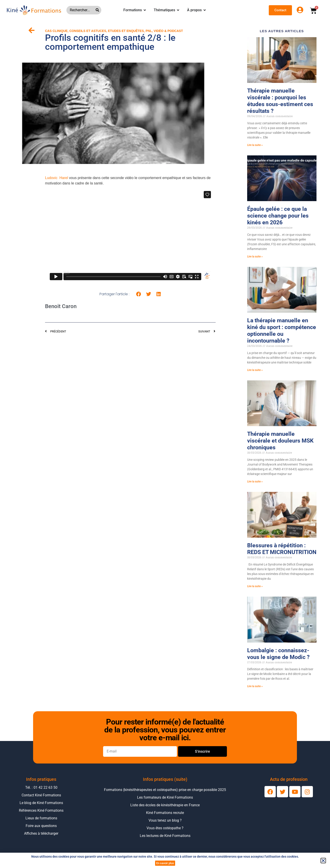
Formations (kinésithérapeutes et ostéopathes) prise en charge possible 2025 (165, 790)
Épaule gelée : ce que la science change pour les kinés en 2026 (278, 216)
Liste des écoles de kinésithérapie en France (165, 805)
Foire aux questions (41, 826)
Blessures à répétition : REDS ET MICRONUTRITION (282, 549)
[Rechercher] (98, 10)
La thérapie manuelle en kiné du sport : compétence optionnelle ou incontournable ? (282, 331)
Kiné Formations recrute (165, 813)
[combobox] (81, 10)
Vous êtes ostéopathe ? (165, 828)
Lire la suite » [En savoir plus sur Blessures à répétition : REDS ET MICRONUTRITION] (255, 586)
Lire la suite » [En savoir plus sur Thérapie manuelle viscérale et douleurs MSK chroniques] (255, 482)
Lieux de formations (41, 818)
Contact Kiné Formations (41, 795)
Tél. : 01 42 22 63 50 (41, 787)
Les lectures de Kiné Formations (165, 836)
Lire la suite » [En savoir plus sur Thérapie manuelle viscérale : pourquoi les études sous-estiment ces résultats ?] (255, 145)
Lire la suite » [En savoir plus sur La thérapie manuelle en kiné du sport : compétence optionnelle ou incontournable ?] (255, 370)
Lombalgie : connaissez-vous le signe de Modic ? (278, 654)
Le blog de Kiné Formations (41, 803)
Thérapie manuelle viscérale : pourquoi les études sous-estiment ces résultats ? (280, 101)
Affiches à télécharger (41, 833)
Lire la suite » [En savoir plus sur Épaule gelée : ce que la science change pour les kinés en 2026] (255, 257)
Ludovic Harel (57, 178)
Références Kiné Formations (41, 810)
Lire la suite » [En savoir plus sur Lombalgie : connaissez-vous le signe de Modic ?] (255, 686)
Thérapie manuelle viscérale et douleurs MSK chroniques (280, 441)
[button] (139, 294)
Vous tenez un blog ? (165, 820)
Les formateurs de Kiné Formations (165, 797)
